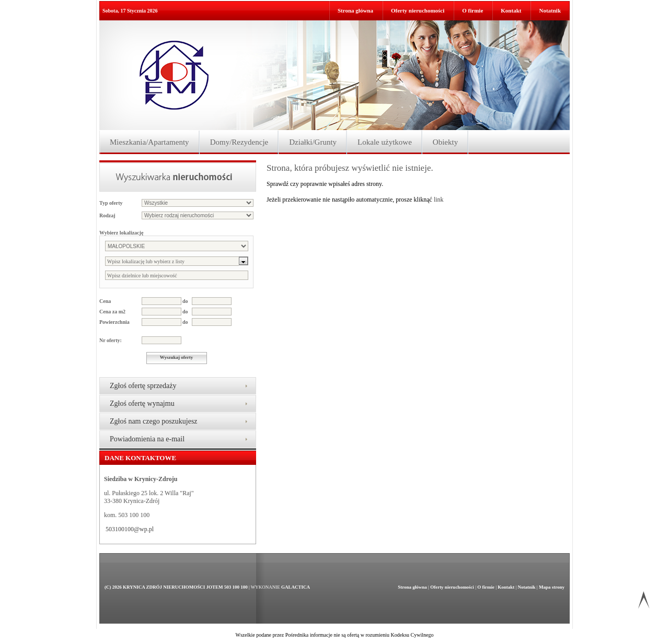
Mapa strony (552, 587)
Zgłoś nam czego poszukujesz (154, 421)
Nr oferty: (111, 340)
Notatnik (550, 10)
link (439, 200)
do (185, 301)
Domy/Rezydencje (239, 142)
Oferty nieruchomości (418, 10)
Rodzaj (107, 215)
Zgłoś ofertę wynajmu (142, 403)
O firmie (472, 10)
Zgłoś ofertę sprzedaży (143, 386)
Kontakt (511, 10)
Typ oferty (111, 203)
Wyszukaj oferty (176, 357)
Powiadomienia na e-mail (147, 439)
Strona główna (355, 10)
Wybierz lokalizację (121, 233)
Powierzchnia (114, 322)
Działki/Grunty (313, 142)
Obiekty (445, 142)
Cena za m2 (112, 312)
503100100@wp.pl (130, 529)
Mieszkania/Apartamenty (149, 142)
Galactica (296, 587)
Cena (105, 301)
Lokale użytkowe (385, 142)
